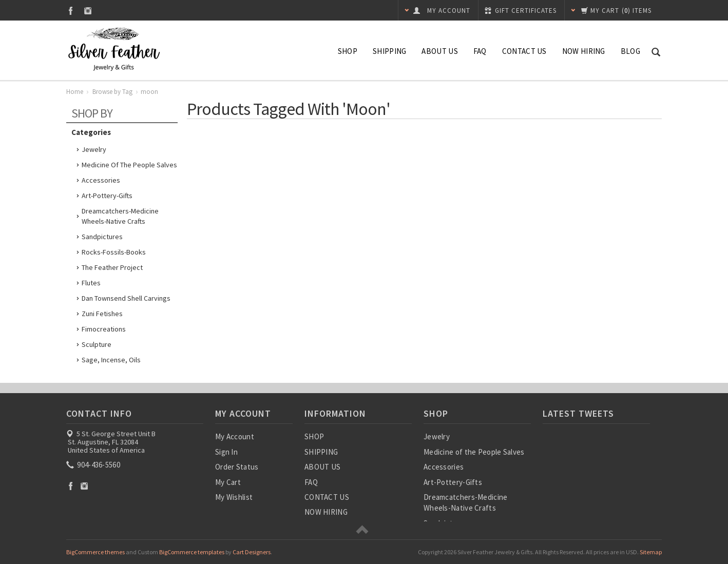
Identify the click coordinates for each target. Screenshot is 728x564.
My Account (235, 436)
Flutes (91, 283)
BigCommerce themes (95, 552)
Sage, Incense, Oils (111, 360)
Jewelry (94, 149)
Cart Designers (252, 552)
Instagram (88, 11)
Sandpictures (102, 237)
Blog (630, 51)
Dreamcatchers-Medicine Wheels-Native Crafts (120, 216)
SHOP (348, 51)
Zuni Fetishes (102, 314)
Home (75, 92)
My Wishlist (234, 497)
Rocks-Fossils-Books (114, 252)
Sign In (226, 452)
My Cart (228, 482)
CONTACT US (524, 51)
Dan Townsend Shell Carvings (126, 298)
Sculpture (97, 344)
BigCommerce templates (192, 552)
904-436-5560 (94, 465)
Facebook (71, 11)
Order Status (237, 467)
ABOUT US (439, 51)
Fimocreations (104, 329)
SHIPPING (389, 51)
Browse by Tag (112, 92)
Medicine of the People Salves (129, 165)
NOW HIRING (584, 51)
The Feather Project (112, 267)
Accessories (101, 180)
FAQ (480, 51)
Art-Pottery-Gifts (107, 196)
